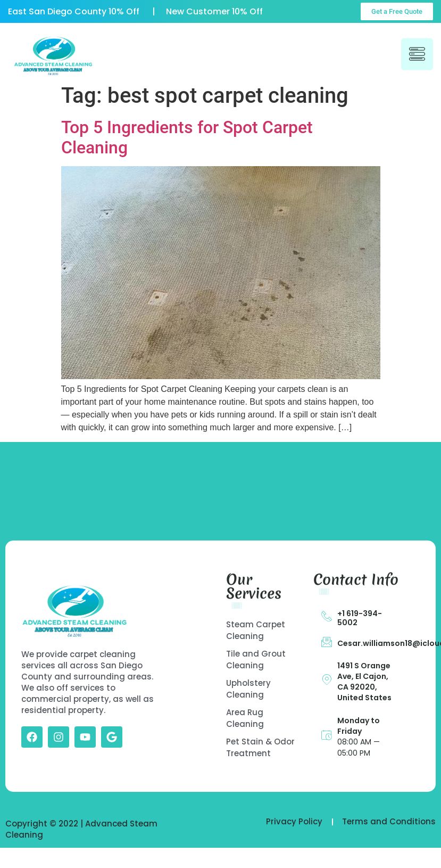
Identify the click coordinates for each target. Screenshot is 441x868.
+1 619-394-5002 (360, 618)
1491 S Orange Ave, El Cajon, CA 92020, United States (364, 682)
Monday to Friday (359, 726)
